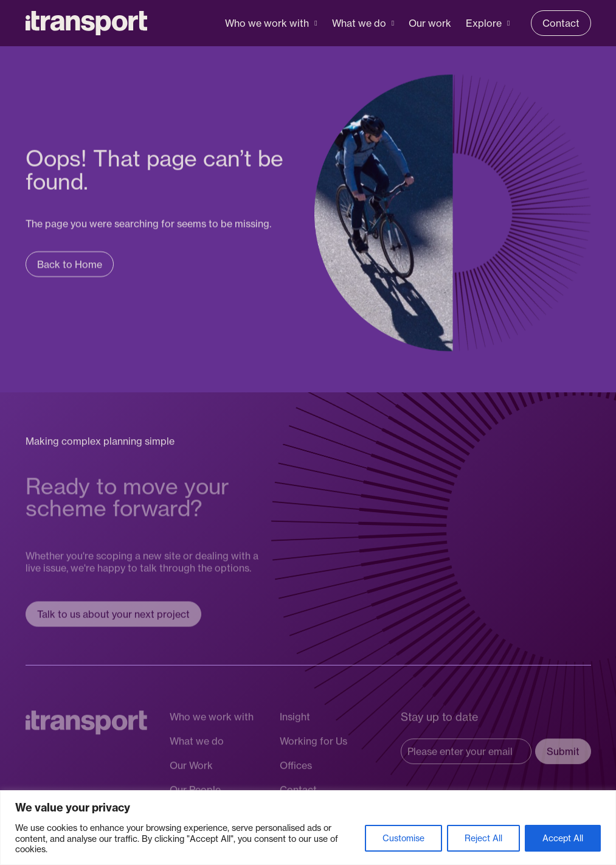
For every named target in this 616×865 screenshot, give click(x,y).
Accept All (563, 838)
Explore (484, 23)
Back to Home (70, 266)
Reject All (483, 838)
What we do (359, 23)
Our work (430, 23)
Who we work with (267, 23)
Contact (561, 23)
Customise (403, 838)
